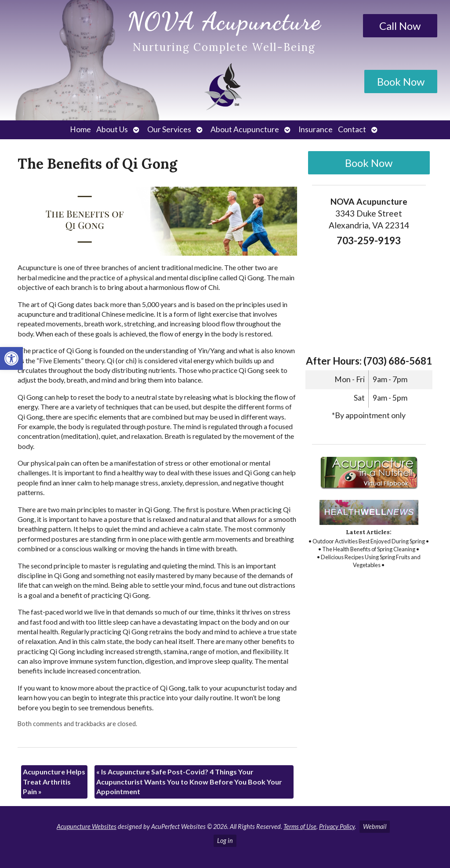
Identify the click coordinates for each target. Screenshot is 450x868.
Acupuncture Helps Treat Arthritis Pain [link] (54, 781)
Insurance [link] (316, 129)
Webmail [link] (375, 826)
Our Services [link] (169, 129)
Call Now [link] (400, 26)
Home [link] (80, 129)
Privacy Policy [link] (337, 826)
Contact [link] (352, 129)
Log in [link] (225, 841)
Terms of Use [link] (300, 826)
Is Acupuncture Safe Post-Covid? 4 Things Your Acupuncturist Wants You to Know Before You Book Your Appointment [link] (189, 781)
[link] (11, 358)
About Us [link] (112, 129)
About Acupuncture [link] (245, 129)
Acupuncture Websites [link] (87, 826)
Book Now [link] (401, 81)
